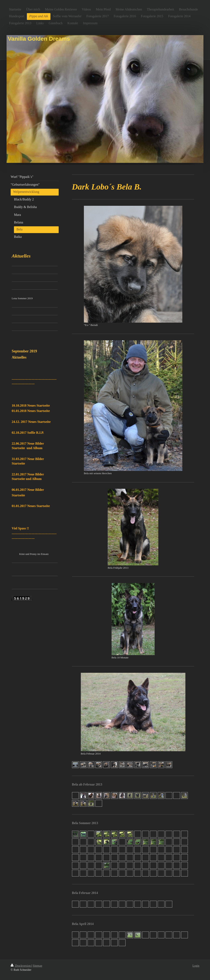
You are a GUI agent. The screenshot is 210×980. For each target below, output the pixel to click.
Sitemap (38, 966)
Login (196, 966)
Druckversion (21, 966)
